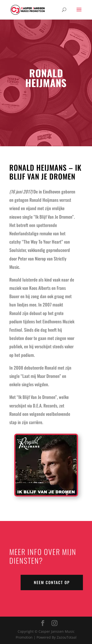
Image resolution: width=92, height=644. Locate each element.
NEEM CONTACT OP (52, 582)
